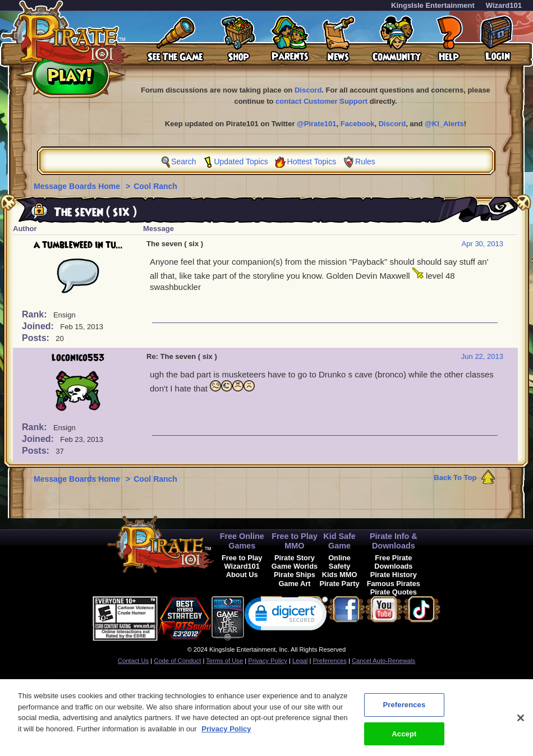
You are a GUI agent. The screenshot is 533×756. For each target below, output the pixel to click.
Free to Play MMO (295, 541)
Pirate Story (295, 558)
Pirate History (394, 575)
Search (183, 162)
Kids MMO (340, 575)
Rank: (36, 314)
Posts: (37, 338)
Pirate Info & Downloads (394, 541)
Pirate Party (340, 584)
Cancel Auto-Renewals (383, 661)
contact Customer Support (321, 101)
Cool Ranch (155, 186)
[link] (286, 616)
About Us (242, 575)
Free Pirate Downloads (393, 562)
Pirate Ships (295, 575)
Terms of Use (224, 661)
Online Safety (339, 562)
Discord (308, 90)
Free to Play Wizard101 (242, 562)
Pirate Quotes (394, 592)
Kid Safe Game (339, 541)
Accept (404, 739)
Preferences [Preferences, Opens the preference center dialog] (404, 710)
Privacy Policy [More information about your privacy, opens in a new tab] (226, 734)
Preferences (330, 661)
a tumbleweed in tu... (78, 245)
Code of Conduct (177, 661)
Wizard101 (504, 5)
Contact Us (133, 661)
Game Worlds (295, 566)
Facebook (358, 124)
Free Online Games (242, 541)
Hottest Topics (312, 162)
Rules (365, 162)
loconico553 (78, 358)
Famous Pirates (394, 584)
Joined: (39, 326)
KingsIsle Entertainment (433, 5)
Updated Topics (241, 162)
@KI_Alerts (444, 124)
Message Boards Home (78, 186)
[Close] (521, 723)
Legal (300, 661)
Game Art (294, 584)
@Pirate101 (317, 124)
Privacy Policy (268, 661)
